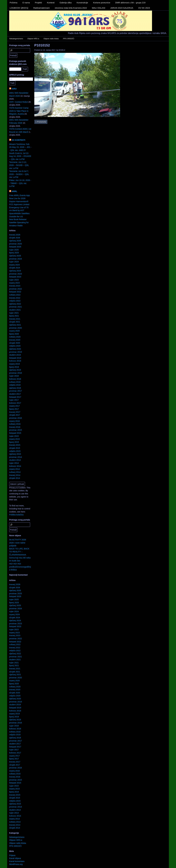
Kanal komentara (17, 861)
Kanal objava (15, 858)
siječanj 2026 (15, 241)
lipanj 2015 (14, 442)
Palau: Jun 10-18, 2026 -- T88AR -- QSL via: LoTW (20, 183)
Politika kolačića (16, 515)
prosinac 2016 (15, 418)
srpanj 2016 (14, 421)
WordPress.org (16, 864)
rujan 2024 (14, 262)
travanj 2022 (15, 298)
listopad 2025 (15, 247)
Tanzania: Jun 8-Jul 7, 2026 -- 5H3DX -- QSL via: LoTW (19, 174)
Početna (13, 3)
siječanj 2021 (15, 325)
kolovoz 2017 (15, 403)
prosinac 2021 (15, 307)
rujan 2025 (14, 250)
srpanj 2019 (14, 364)
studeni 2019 (15, 355)
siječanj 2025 (15, 256)
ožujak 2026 (15, 238)
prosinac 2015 (15, 430)
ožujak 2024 (15, 268)
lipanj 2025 (14, 253)
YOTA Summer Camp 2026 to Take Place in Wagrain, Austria (19, 111)
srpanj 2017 (14, 406)
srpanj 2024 (14, 265)
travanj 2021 (15, 319)
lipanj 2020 (14, 334)
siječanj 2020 (15, 349)
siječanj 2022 (15, 304)
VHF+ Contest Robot (18, 102)
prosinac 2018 (15, 373)
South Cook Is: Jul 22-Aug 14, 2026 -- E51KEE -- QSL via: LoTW (20, 156)
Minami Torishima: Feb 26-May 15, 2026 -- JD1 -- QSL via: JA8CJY (20, 147)
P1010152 (42, 45)
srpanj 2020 (14, 331)
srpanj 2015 (14, 439)
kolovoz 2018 (15, 379)
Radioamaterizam (42, 8)
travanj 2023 (15, 286)
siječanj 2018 (15, 388)
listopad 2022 (15, 292)
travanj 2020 (15, 340)
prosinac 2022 (15, 289)
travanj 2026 (15, 235)
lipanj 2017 (14, 409)
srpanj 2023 (14, 283)
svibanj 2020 (15, 337)
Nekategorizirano (16, 39)
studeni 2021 (15, 310)
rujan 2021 (14, 313)
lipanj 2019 (14, 367)
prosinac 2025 (15, 244)
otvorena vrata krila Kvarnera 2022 (71, 8)
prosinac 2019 (15, 352)
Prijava (12, 855)
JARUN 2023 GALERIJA (122, 8)
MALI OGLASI (99, 8)
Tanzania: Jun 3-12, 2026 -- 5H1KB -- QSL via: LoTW (19, 165)
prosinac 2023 (15, 274)
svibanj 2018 (15, 382)
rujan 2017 (14, 400)
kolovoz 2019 (15, 361)
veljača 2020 (15, 346)
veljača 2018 (15, 385)
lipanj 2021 (14, 316)
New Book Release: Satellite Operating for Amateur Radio (19, 222)
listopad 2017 (15, 397)
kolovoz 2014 (15, 466)
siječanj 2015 (15, 454)
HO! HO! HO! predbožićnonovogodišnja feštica (20, 567)
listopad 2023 (15, 277)
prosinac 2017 (15, 391)
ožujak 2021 (15, 322)
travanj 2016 (15, 427)
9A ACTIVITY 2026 (18, 540)
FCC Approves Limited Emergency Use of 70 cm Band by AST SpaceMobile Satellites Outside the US (19, 210)
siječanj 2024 (15, 271)
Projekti (38, 3)
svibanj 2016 (15, 424)
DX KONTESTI (18, 140)
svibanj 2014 (15, 472)
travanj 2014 (15, 475)
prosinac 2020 (15, 328)
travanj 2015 (15, 445)
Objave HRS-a (33, 39)
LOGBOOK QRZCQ (19, 8)
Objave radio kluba (51, 39)
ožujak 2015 (15, 448)
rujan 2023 (14, 280)
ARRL (14, 191)
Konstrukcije (82, 3)
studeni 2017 (15, 394)
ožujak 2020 (15, 343)
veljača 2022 (15, 301)
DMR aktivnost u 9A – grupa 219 (130, 3)
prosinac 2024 (15, 259)
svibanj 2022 (15, 295)
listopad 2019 (15, 358)
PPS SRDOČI (69, 39)
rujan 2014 (14, 463)
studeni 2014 (15, 460)
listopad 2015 (15, 433)
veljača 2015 (15, 451)
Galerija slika (66, 3)
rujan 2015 (14, 436)
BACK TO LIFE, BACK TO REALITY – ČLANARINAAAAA (19, 552)
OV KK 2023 (144, 8)
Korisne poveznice (102, 3)
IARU (14, 89)
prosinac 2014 (15, 457)
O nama (26, 3)
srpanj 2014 (14, 469)
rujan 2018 (14, 376)
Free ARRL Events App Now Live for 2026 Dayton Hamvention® (19, 198)
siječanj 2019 (15, 370)
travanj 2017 (15, 412)
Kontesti (51, 3)
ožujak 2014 (15, 478)
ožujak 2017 (15, 415)
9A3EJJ (62, 50)
